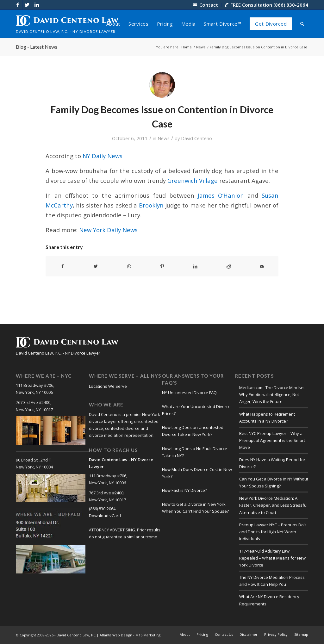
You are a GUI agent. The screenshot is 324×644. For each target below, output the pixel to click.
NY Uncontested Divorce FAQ (189, 393)
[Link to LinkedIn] (37, 5)
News (164, 138)
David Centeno (196, 138)
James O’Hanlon (221, 195)
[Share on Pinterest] (162, 266)
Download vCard (105, 516)
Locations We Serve (108, 386)
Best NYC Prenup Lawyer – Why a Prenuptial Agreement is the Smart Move (272, 440)
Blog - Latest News (37, 47)
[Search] (302, 24)
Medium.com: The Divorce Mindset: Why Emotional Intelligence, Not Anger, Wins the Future (272, 394)
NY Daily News (103, 156)
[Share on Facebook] (62, 266)
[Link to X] (27, 5)
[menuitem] (206, 5)
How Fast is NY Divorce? (184, 490)
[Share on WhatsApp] (129, 266)
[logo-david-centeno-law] (67, 24)
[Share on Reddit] (228, 266)
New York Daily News (108, 230)
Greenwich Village (193, 180)
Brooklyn (151, 205)
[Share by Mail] (262, 266)
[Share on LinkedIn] (195, 266)
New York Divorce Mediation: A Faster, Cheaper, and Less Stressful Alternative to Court (273, 505)
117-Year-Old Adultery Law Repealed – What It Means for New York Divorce (272, 558)
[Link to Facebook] (18, 5)
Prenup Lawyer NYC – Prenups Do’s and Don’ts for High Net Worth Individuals (273, 532)
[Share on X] (96, 266)
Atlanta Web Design (116, 635)
